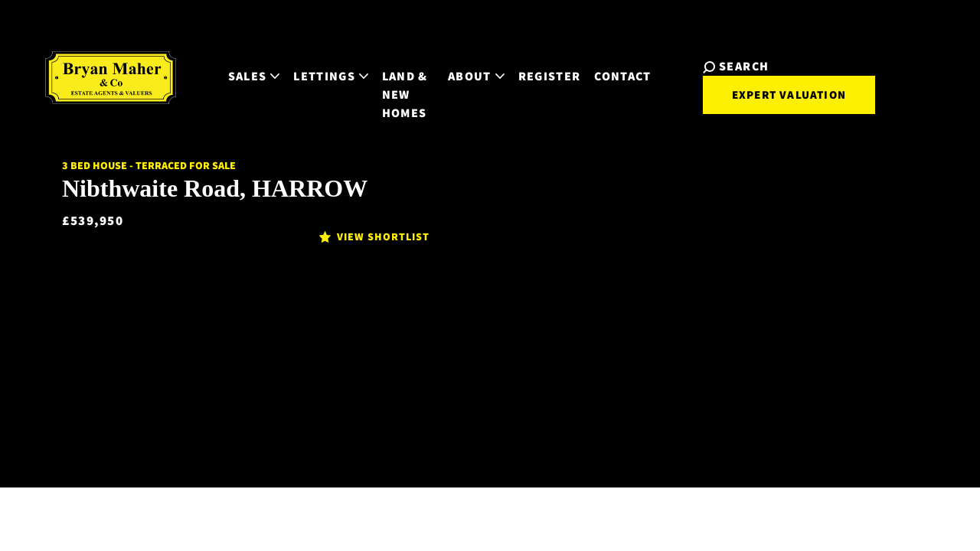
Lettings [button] (299, 62)
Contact (622, 62)
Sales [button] (223, 62)
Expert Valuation (773, 82)
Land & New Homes (389, 72)
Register (548, 62)
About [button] (475, 62)
